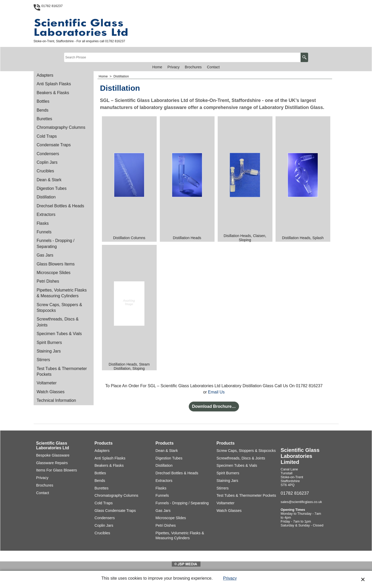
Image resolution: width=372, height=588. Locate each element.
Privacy (230, 578)
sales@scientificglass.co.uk (301, 502)
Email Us (216, 392)
